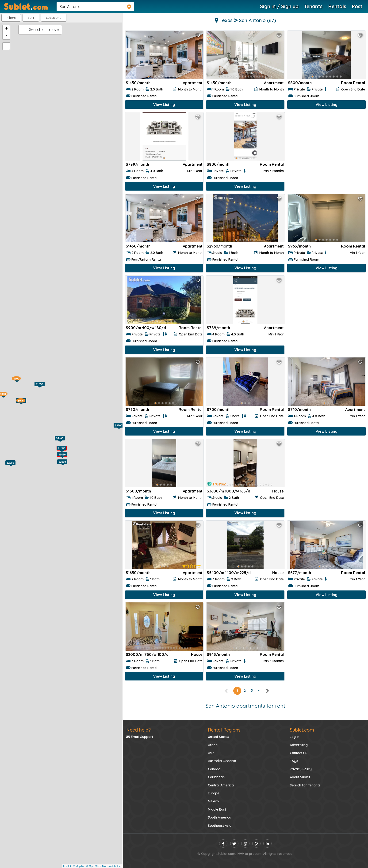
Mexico (213, 801)
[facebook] (223, 844)
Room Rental (353, 83)
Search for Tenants (305, 785)
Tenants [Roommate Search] (313, 6)
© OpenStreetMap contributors (104, 866)
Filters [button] (11, 18)
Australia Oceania (222, 761)
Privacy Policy (301, 769)
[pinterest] (256, 844)
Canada (214, 769)
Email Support (140, 737)
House (278, 491)
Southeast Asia (220, 826)
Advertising (299, 745)
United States (218, 737)
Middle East (217, 809)
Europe (214, 793)
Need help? (138, 730)
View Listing (164, 105)
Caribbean (216, 777)
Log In (295, 737)
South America (220, 817)
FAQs (294, 761)
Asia (211, 753)
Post (357, 6)
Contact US (299, 753)
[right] (267, 691)
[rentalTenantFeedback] (192, 566)
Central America (221, 785)
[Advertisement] (326, 146)
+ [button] (6, 29)
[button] (54, 18)
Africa (213, 745)
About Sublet (300, 777)
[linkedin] (267, 844)
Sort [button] (31, 18)
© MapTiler (79, 866)
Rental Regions (224, 730)
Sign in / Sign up (279, 6)
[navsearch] (95, 7)
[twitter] (234, 844)
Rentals (337, 6)
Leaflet (67, 866)
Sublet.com (302, 730)
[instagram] (245, 844)
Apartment (193, 83)
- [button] (6, 36)
